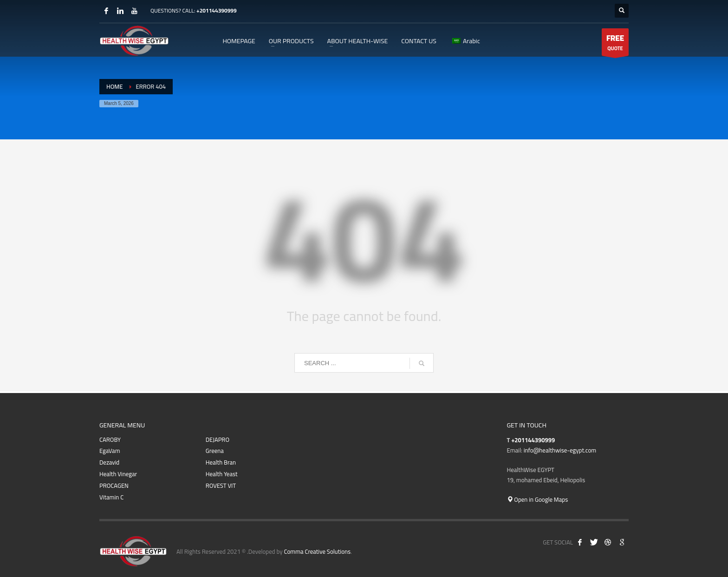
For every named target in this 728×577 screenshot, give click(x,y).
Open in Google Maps (538, 499)
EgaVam (110, 451)
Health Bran (221, 462)
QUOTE (615, 43)
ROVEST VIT (221, 486)
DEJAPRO (218, 440)
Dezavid (109, 462)
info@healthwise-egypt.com (560, 450)
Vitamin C (111, 497)
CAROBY (110, 440)
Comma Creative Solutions (317, 551)
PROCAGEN (114, 486)
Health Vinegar (118, 474)
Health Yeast (222, 474)
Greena (215, 451)
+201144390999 (217, 10)
